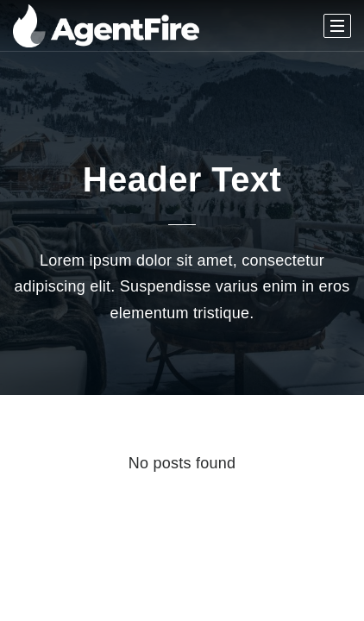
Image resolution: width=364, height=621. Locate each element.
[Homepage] (106, 26)
